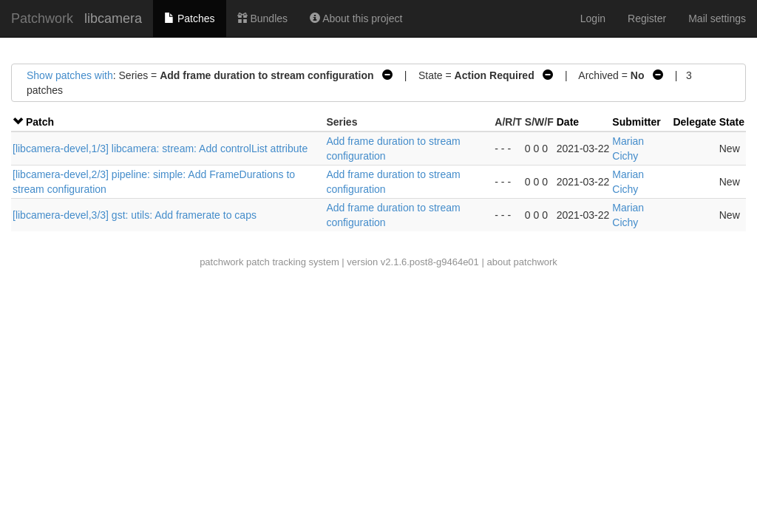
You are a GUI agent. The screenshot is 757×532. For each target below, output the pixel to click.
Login (593, 18)
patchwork (221, 262)
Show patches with (70, 75)
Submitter (636, 122)
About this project (356, 18)
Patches (189, 18)
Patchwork (42, 18)
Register (647, 18)
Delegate (694, 122)
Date (568, 122)
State (732, 122)
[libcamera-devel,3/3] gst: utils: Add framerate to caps (135, 215)
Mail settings (717, 18)
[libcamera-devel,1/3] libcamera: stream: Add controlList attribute (160, 149)
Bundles (262, 18)
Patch (40, 122)
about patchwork (522, 262)
